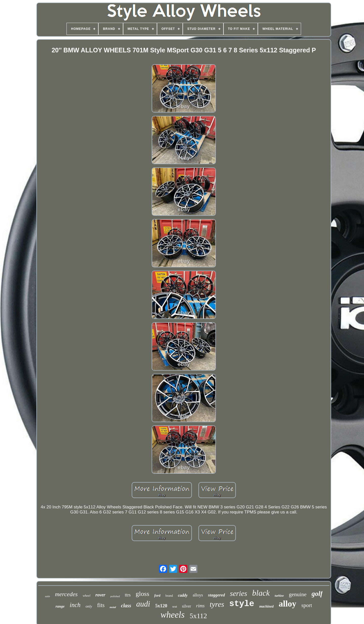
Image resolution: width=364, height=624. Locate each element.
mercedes (66, 594)
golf (317, 594)
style (242, 604)
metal (113, 607)
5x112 (198, 616)
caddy (183, 595)
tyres (217, 604)
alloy (287, 604)
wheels (173, 615)
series (239, 593)
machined (267, 606)
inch (75, 605)
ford (157, 596)
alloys (198, 595)
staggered (217, 595)
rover (100, 595)
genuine (298, 594)
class (126, 606)
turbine (279, 596)
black (261, 593)
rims (200, 606)
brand (169, 596)
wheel (86, 596)
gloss (142, 594)
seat (175, 607)
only (89, 606)
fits (101, 605)
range (60, 606)
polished (115, 596)
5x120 (161, 606)
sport (307, 605)
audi (143, 604)
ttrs (128, 595)
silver (187, 606)
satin (47, 596)
